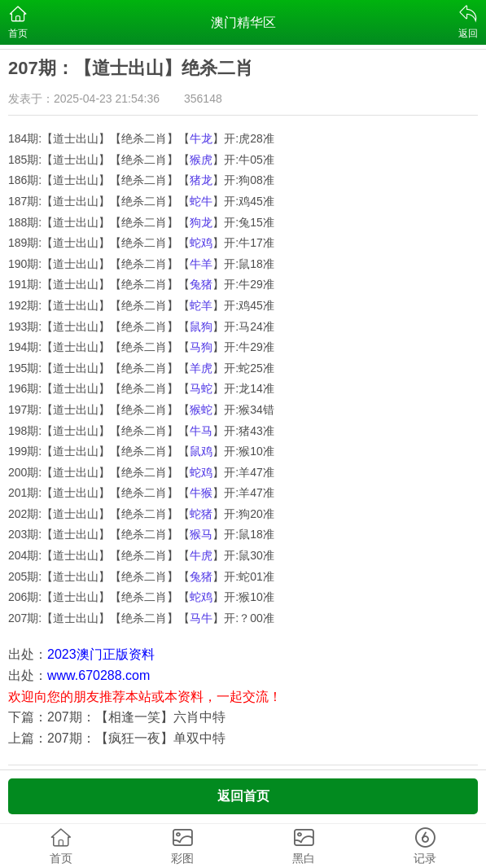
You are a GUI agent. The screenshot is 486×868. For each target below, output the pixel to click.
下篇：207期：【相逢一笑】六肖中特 (117, 717)
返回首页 (243, 796)
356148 (203, 99)
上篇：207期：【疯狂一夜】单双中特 (117, 738)
